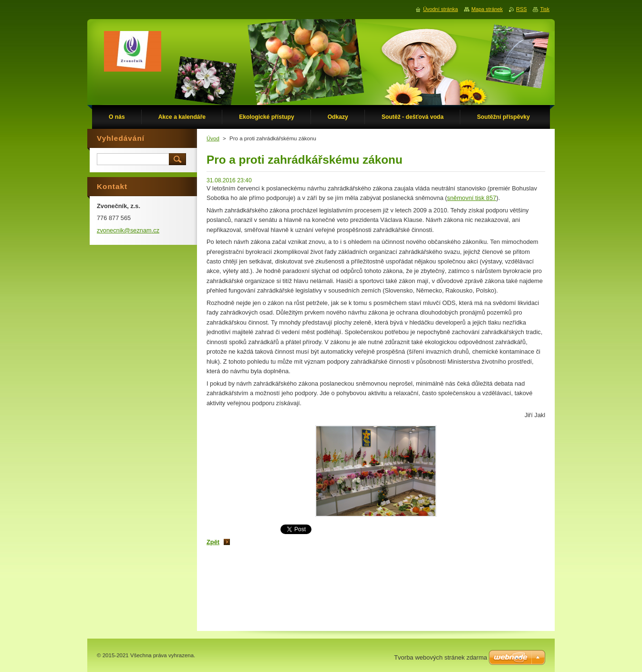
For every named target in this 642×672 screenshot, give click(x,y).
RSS (521, 9)
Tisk (545, 9)
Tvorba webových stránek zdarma (440, 657)
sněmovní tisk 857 (471, 198)
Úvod (213, 138)
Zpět (213, 542)
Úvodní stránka (440, 9)
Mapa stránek (487, 9)
